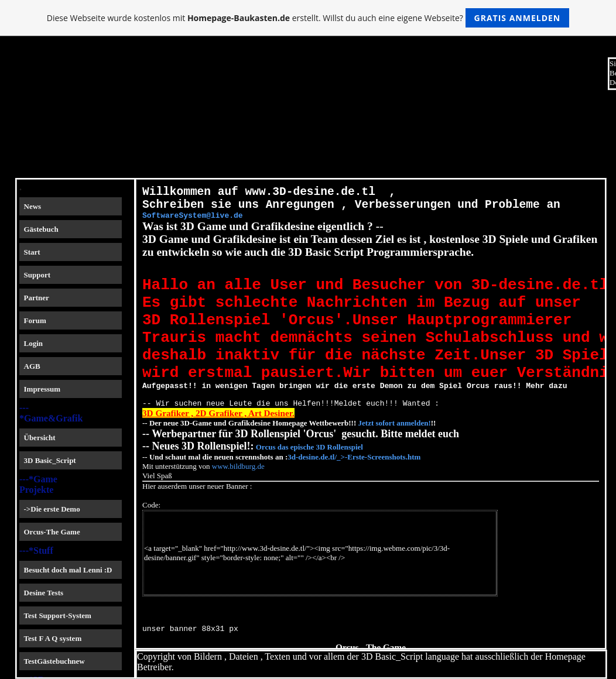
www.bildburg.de (238, 504)
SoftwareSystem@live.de (193, 222)
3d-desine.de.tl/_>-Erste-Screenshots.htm (354, 494)
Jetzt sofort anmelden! (393, 460)
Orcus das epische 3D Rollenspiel (309, 484)
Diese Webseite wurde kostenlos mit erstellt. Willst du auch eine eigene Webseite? (308, 18)
